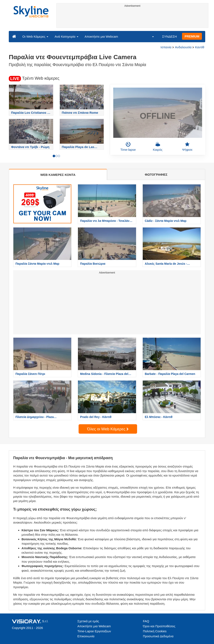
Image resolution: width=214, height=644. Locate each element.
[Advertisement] (132, 18)
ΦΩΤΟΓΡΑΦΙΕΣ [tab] (156, 174)
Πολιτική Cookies (155, 631)
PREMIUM (192, 36)
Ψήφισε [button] (187, 147)
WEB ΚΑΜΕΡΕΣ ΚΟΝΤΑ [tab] (58, 175)
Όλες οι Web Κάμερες (108, 429)
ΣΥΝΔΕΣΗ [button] (169, 36)
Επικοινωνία (86, 636)
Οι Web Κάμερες (35, 36)
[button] (150, 36)
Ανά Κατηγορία (66, 36)
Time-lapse (128, 147)
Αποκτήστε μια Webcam (101, 36)
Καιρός (158, 147)
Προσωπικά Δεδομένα (158, 636)
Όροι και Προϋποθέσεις (159, 626)
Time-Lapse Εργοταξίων (94, 631)
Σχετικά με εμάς (88, 621)
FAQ (146, 621)
